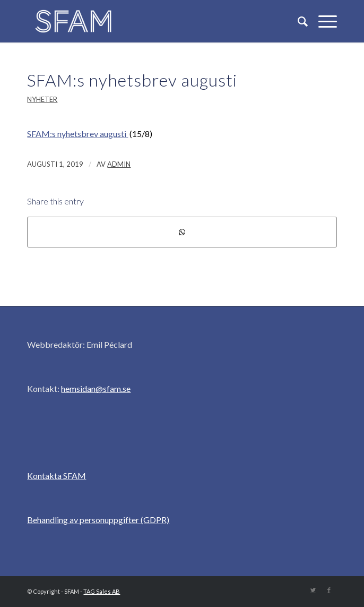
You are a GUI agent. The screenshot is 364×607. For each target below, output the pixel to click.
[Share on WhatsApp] (182, 232)
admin (119, 164)
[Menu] (322, 21)
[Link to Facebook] (329, 590)
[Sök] (297, 21)
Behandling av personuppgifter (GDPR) (98, 520)
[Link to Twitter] (313, 590)
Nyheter (42, 99)
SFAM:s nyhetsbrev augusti (132, 80)
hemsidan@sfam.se (96, 388)
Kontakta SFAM (57, 476)
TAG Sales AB (102, 591)
